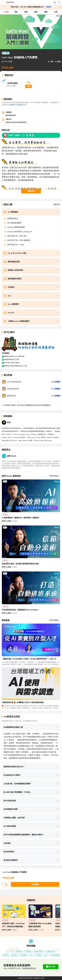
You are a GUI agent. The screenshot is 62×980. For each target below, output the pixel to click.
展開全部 (31, 191)
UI (8, 951)
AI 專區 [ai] (6, 12)
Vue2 (46, 955)
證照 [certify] (36, 12)
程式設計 (15, 955)
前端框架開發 (39, 951)
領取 (28, 86)
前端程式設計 (51, 951)
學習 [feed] (16, 12)
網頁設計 (19, 951)
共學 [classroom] (56, 12)
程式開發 (24, 955)
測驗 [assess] (46, 12)
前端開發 (28, 951)
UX (12, 951)
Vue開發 (38, 955)
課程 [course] (26, 12)
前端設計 (6, 955)
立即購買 (35, 884)
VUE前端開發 (55, 955)
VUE (31, 955)
